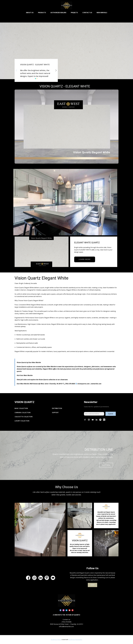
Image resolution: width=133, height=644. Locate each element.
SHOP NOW (106, 465)
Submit (111, 414)
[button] (16, 70)
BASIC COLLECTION (21, 408)
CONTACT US (87, 13)
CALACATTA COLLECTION (24, 417)
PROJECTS (74, 13)
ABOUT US (30, 13)
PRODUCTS (42, 13)
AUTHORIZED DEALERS (58, 13)
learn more (85, 259)
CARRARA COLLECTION (23, 413)
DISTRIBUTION (57, 408)
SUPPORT (56, 413)
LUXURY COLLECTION (22, 421)
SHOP (92, 585)
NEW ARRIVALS (102, 13)
